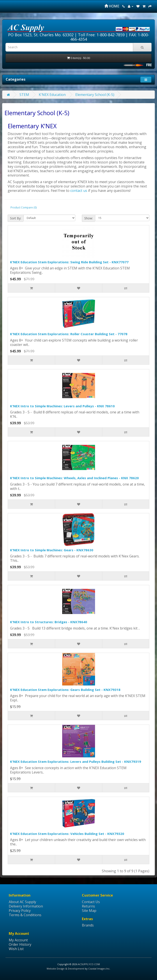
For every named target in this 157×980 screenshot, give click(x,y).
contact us (79, 191)
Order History (20, 944)
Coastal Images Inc (99, 969)
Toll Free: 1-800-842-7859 (101, 35)
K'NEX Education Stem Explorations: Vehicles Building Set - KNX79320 (67, 834)
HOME (112, 6)
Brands (88, 925)
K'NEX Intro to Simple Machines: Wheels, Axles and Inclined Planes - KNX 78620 (74, 478)
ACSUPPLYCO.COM (89, 964)
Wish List (16, 949)
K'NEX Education (52, 95)
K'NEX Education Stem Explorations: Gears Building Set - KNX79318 (65, 690)
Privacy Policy (20, 911)
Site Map (89, 911)
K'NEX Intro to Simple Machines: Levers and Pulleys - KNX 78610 (62, 406)
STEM (24, 95)
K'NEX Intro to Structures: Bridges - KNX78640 (49, 622)
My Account (18, 940)
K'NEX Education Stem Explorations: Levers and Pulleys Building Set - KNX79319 (76, 761)
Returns (88, 906)
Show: (89, 218)
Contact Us (91, 902)
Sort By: (16, 218)
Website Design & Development (65, 969)
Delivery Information (26, 906)
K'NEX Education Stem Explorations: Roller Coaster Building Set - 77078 (69, 334)
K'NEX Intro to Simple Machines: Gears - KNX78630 (52, 550)
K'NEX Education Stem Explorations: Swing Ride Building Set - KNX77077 (69, 262)
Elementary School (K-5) (95, 95)
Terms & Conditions (25, 915)
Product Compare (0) (24, 207)
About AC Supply (22, 902)
